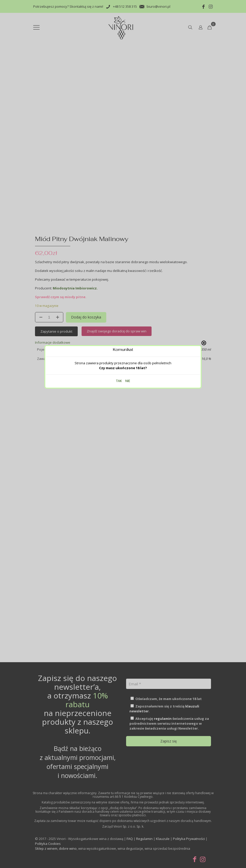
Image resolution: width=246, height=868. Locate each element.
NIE (128, 107)
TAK (119, 107)
